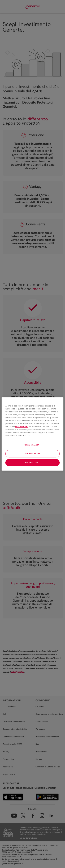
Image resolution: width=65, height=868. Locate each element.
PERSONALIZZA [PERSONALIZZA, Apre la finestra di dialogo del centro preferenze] (32, 445)
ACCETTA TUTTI (32, 463)
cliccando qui (22, 427)
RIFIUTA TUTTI (32, 454)
